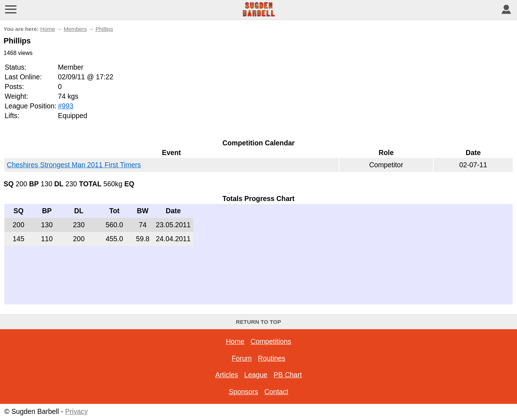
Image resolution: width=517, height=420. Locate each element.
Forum (242, 358)
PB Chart (288, 375)
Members (75, 29)
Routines (271, 358)
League (256, 375)
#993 (66, 106)
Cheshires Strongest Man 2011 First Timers (74, 165)
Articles (226, 375)
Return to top (258, 322)
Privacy (76, 411)
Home (48, 29)
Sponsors (243, 392)
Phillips (104, 29)
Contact (276, 392)
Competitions (271, 341)
